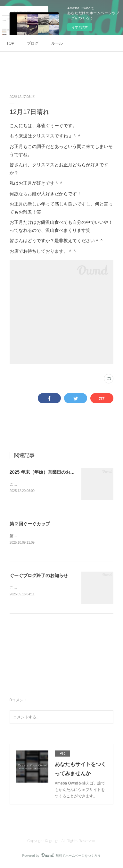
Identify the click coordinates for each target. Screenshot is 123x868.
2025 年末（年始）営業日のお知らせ (47, 472)
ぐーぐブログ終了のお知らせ (39, 576)
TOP (10, 43)
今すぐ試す (80, 27)
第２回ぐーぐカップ (30, 524)
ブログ (33, 43)
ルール (57, 43)
